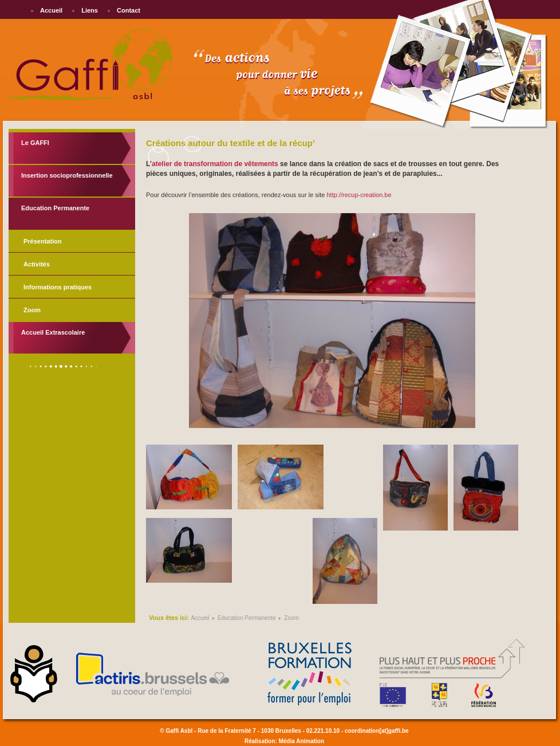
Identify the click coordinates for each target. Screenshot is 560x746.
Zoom (32, 310)
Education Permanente (55, 208)
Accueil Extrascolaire (53, 332)
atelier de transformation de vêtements (215, 164)
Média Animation (301, 741)
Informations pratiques (58, 287)
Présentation (43, 241)
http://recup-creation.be (359, 195)
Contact (129, 10)
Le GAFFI (35, 143)
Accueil (51, 10)
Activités (37, 264)
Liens (90, 10)
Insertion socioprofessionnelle (67, 175)
